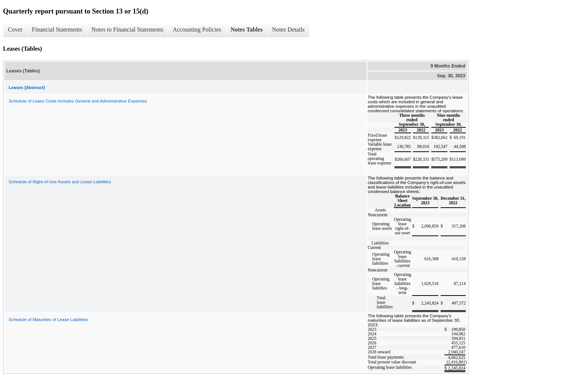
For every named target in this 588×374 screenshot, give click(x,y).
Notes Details (289, 29)
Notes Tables (247, 29)
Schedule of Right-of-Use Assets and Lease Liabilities (60, 182)
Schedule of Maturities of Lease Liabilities (48, 320)
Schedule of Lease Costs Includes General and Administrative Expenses (78, 101)
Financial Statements (57, 29)
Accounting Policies (197, 29)
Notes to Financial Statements (127, 29)
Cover (15, 29)
